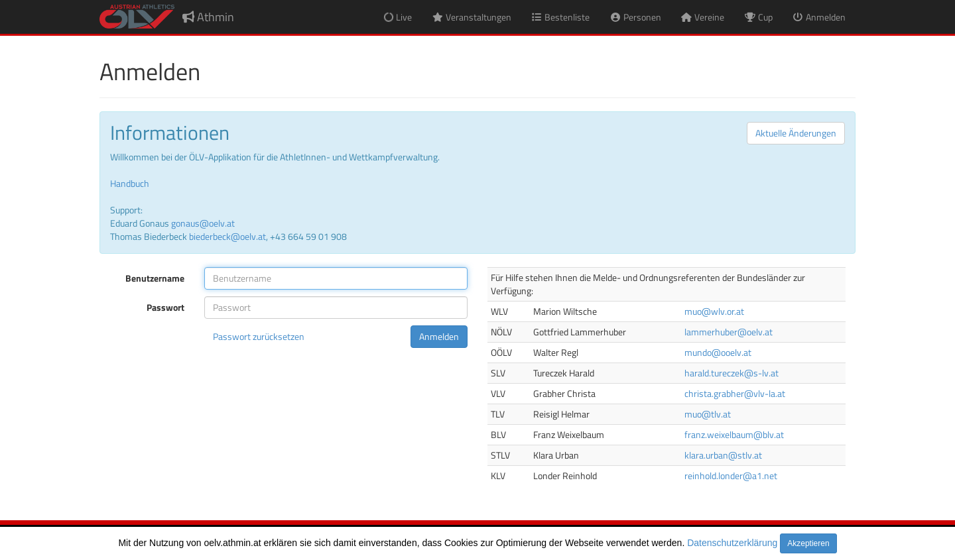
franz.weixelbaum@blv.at (734, 434)
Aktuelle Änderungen (796, 133)
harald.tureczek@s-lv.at (732, 373)
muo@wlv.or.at (714, 311)
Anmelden (439, 336)
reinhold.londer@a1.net (731, 476)
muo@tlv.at (708, 414)
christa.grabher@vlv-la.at (735, 393)
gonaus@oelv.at (203, 223)
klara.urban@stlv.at (723, 455)
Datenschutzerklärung (732, 543)
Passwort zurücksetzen (259, 336)
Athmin (208, 17)
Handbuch (130, 183)
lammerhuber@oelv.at (729, 332)
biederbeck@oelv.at (227, 236)
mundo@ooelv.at (718, 352)
